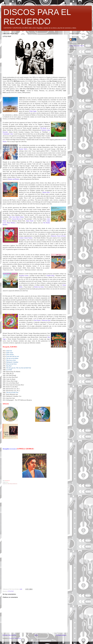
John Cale (12, 217)
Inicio (36, 635)
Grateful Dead (50, 276)
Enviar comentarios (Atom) (15, 638)
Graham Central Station (26, 238)
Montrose (54, 236)
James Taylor (30, 221)
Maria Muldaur (11, 223)
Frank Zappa (33, 111)
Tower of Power (61, 236)
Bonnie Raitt (46, 192)
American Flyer (46, 320)
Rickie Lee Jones (39, 287)
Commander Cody (8, 134)
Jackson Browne (17, 219)
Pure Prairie (37, 320)
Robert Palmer (20, 217)
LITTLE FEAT (11, 591)
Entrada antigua (61, 635)
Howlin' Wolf (23, 149)
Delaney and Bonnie (13, 179)
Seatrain (44, 130)
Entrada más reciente (9, 635)
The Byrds (43, 128)
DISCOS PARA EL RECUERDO (77, 46)
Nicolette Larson (24, 276)
